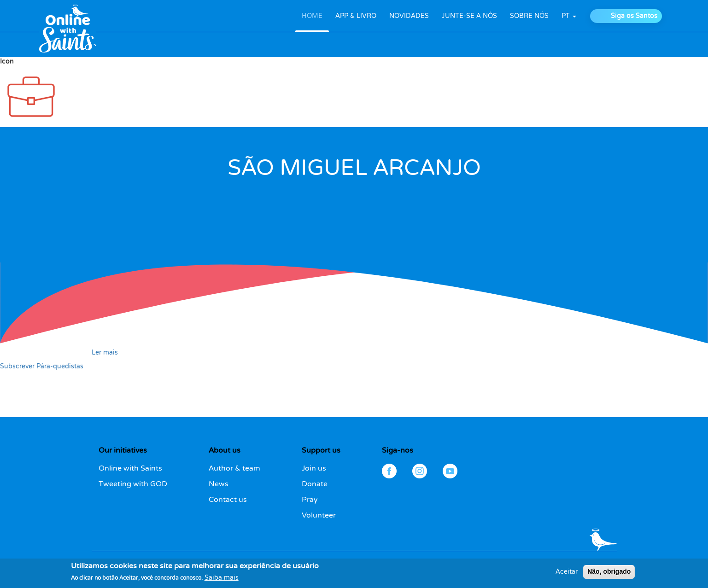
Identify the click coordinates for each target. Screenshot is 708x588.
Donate (315, 484)
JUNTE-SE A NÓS (469, 16)
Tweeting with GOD (133, 484)
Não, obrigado (609, 573)
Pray (310, 500)
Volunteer (319, 515)
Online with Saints (130, 468)
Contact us (228, 500)
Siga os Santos (634, 16)
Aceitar (567, 573)
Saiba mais (222, 579)
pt (569, 16)
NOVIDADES (409, 16)
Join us (314, 468)
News (219, 484)
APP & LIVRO (356, 16)
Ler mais (105, 352)
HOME (312, 16)
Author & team (234, 468)
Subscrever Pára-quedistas (42, 366)
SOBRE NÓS (529, 16)
